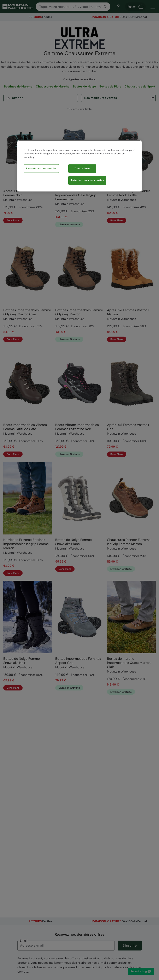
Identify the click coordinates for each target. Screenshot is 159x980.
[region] (79, 166)
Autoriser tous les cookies (87, 180)
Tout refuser (82, 168)
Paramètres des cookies (41, 168)
